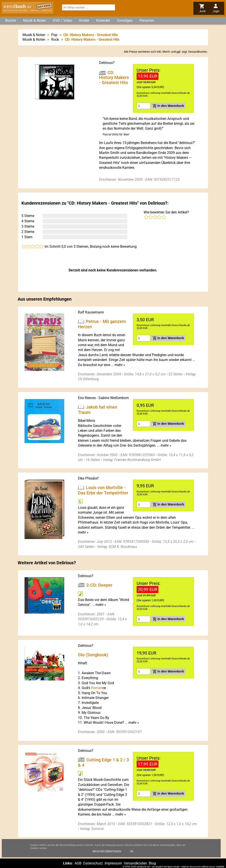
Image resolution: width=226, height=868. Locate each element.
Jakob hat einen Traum (98, 409)
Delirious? (107, 63)
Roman (97, 688)
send (17, 6)
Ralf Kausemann (91, 312)
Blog (152, 863)
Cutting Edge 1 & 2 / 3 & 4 (103, 762)
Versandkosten (198, 52)
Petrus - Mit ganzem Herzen (102, 324)
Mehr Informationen (107, 855)
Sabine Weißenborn (114, 398)
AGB (78, 863)
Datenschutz (93, 863)
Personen (147, 20)
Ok (132, 855)
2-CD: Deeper (99, 585)
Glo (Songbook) (93, 655)
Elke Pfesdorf (88, 478)
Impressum (113, 863)
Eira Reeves (87, 398)
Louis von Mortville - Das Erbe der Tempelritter (103, 490)
